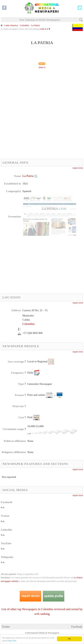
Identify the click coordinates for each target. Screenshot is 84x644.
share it (42, 67)
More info (12, 641)
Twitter (6, 627)
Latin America (11, 25)
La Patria (36, 25)
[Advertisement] (42, 115)
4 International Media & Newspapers (42, 633)
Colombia (24, 25)
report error (78, 168)
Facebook (77, 627)
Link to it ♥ (45, 29)
